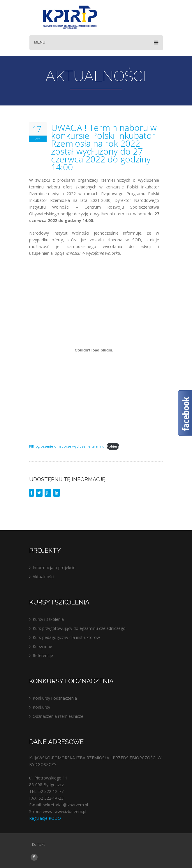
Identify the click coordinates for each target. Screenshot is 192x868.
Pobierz (113, 446)
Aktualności (43, 577)
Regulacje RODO (45, 818)
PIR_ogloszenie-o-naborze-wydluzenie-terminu (67, 446)
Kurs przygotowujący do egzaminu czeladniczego (79, 628)
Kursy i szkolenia (48, 619)
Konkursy (41, 707)
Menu (96, 43)
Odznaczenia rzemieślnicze (58, 716)
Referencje (43, 655)
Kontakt (38, 844)
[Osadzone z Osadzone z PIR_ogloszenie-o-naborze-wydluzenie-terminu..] (94, 350)
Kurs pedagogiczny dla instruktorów (66, 637)
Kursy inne (42, 646)
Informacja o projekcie (54, 568)
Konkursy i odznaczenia (55, 698)
